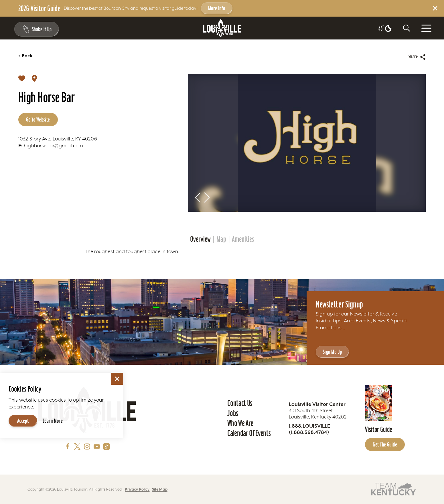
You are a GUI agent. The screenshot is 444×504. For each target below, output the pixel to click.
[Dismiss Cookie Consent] (117, 379)
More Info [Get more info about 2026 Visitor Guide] (217, 8)
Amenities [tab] (243, 239)
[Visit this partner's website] (394, 489)
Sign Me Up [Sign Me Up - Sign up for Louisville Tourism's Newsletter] (332, 352)
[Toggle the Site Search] (406, 28)
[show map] (34, 78)
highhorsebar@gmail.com (51, 146)
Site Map (160, 489)
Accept (23, 421)
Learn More (53, 421)
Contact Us (240, 403)
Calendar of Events (249, 433)
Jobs (233, 413)
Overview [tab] (200, 239)
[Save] (22, 78)
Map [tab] (221, 239)
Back (25, 56)
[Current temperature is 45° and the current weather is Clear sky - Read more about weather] (385, 29)
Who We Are (240, 423)
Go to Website (38, 120)
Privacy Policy (137, 489)
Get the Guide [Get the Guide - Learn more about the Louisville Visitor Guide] (385, 445)
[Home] (222, 28)
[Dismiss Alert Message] (435, 8)
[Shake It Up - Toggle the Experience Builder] (35, 29)
